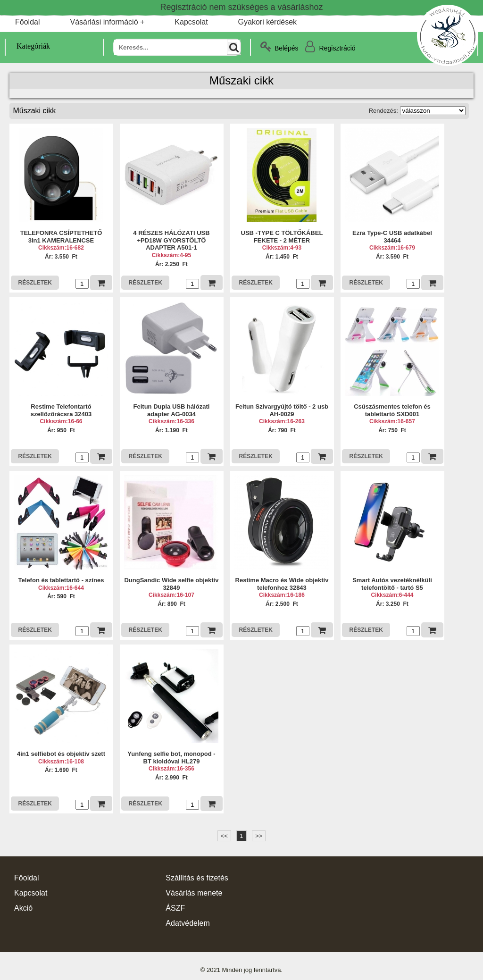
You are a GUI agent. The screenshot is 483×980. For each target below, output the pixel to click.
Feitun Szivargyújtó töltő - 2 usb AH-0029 (282, 410)
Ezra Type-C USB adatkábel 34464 (392, 237)
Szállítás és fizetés (197, 878)
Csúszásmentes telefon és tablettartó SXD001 (392, 410)
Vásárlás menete (194, 893)
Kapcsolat (191, 22)
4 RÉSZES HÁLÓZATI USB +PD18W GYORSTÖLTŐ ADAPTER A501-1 (171, 240)
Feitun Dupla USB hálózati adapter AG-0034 (172, 410)
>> (259, 836)
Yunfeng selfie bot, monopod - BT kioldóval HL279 (171, 758)
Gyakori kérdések (268, 22)
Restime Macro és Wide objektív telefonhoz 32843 (282, 584)
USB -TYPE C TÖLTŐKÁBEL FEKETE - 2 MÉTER (282, 237)
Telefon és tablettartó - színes (61, 580)
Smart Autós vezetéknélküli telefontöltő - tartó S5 (392, 584)
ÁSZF (175, 908)
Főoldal (27, 22)
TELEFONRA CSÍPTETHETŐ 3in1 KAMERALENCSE (61, 237)
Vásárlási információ (104, 22)
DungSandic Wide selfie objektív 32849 (171, 584)
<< (224, 836)
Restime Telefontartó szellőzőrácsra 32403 (61, 410)
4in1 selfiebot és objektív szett (61, 754)
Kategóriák (28, 46)
